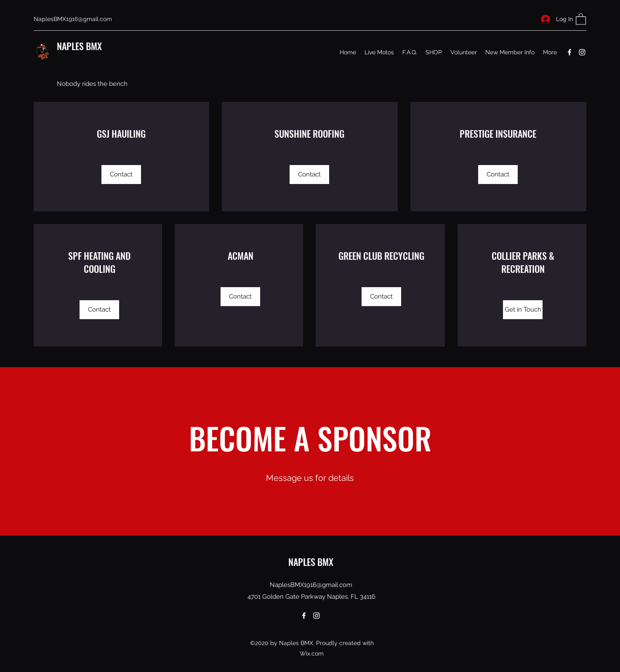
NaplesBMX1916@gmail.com (73, 19)
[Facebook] (569, 52)
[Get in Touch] (523, 310)
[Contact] (121, 175)
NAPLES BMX (79, 46)
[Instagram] (582, 52)
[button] (581, 19)
